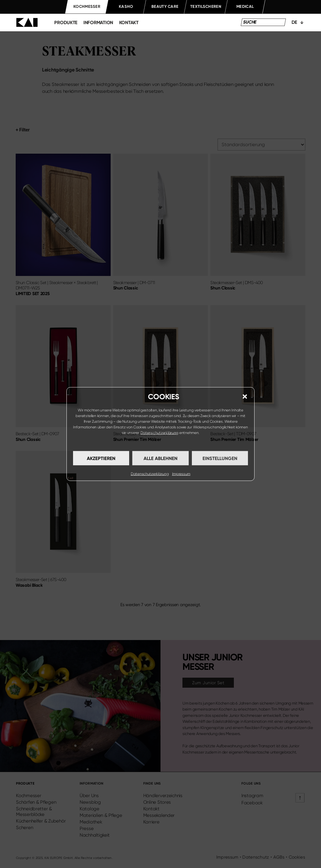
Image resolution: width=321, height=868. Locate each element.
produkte (66, 23)
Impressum (181, 474)
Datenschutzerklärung (160, 433)
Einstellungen (220, 458)
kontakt (129, 23)
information (98, 23)
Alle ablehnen (160, 458)
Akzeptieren (101, 458)
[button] (245, 397)
